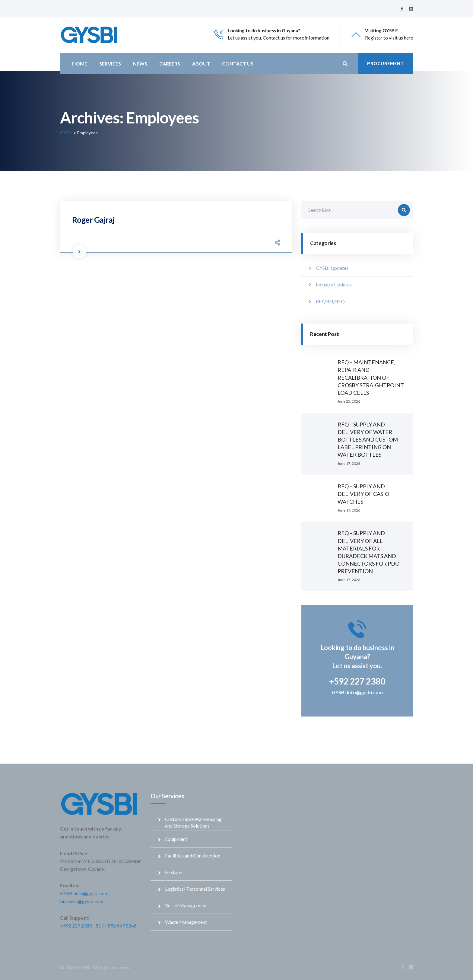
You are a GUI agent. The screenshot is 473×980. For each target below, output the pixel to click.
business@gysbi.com (82, 901)
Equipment (176, 839)
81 (98, 926)
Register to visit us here (389, 38)
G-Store (173, 872)
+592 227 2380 (76, 926)
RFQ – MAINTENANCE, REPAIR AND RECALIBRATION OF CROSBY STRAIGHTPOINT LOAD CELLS (371, 377)
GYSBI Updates (332, 268)
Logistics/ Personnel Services (195, 889)
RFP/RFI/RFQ (330, 301)
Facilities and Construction (193, 856)
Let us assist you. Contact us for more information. (279, 38)
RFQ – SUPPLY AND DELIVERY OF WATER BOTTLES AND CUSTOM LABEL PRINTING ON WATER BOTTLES (368, 440)
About (201, 64)
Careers (170, 64)
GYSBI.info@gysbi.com (84, 893)
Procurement (386, 64)
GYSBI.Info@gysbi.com (357, 692)
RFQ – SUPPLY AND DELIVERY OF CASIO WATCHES (363, 494)
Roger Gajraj (93, 220)
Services (110, 64)
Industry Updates (334, 284)
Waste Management (186, 922)
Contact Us (238, 64)
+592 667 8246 (121, 926)
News (140, 64)
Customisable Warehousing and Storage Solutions (193, 822)
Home (80, 64)
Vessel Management (186, 905)
